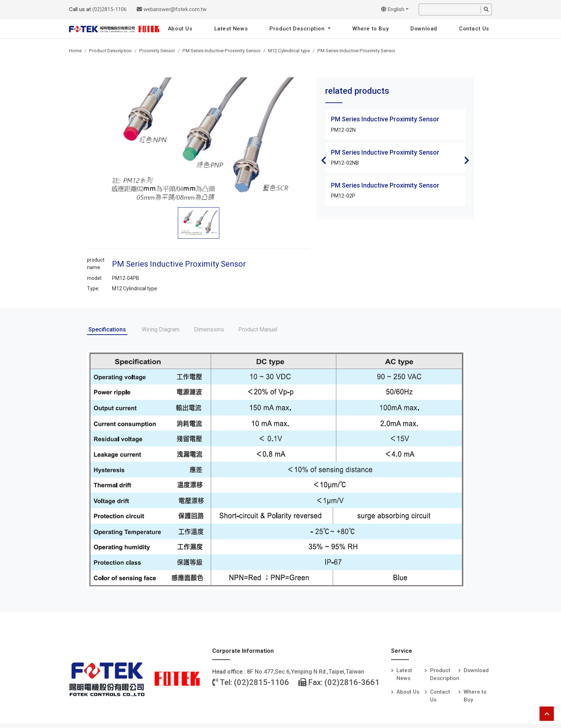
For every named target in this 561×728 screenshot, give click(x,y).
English (393, 9)
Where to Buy (370, 29)
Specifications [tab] (107, 329)
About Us (180, 29)
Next (467, 160)
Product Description (298, 29)
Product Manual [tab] (258, 329)
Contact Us (474, 29)
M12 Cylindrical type (289, 51)
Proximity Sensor (157, 51)
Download (424, 29)
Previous (324, 160)
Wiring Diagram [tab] (161, 329)
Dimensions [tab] (209, 329)
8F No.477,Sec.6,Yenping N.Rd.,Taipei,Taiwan (306, 672)
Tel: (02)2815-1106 (251, 682)
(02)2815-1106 (109, 9)
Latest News (231, 29)
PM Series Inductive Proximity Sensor (221, 51)
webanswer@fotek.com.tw (172, 9)
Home (75, 51)
